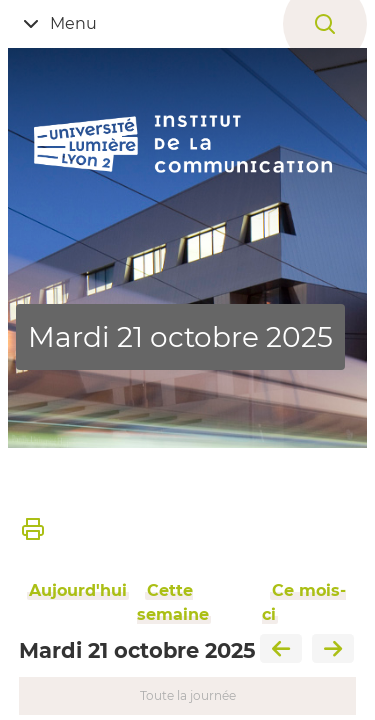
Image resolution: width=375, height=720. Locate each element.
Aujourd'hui (78, 590)
